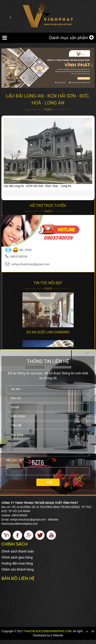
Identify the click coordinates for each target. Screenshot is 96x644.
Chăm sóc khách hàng (17, 574)
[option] (48, 312)
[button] (88, 122)
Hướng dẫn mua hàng (17, 568)
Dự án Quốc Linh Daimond (48, 332)
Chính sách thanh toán (18, 556)
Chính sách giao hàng (17, 562)
